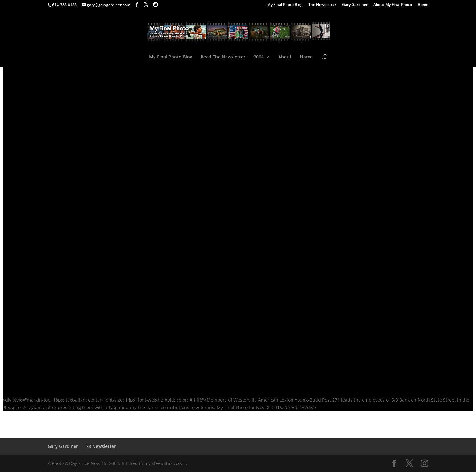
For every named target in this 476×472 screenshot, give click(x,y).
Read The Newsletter (223, 57)
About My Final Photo (393, 5)
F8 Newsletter (101, 446)
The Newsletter (322, 5)
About (285, 57)
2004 (259, 57)
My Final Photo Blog (285, 5)
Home (423, 5)
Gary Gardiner (355, 5)
